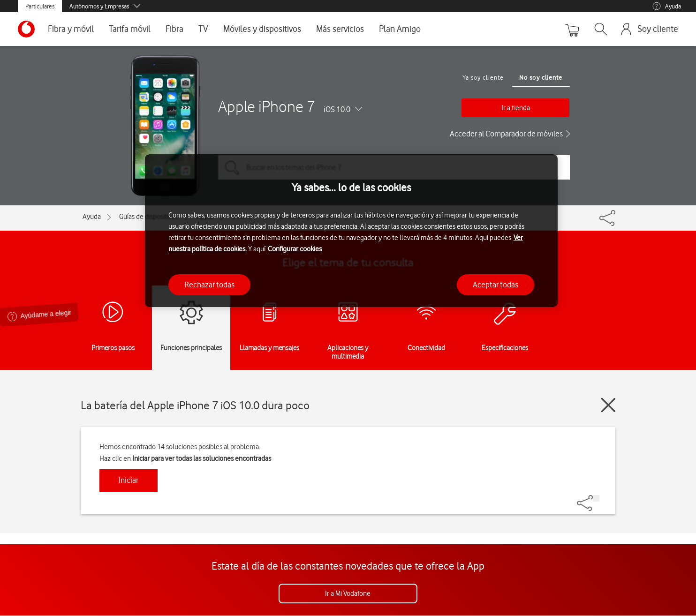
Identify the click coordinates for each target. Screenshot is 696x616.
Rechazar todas (209, 285)
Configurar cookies (295, 249)
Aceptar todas (496, 285)
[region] (351, 231)
